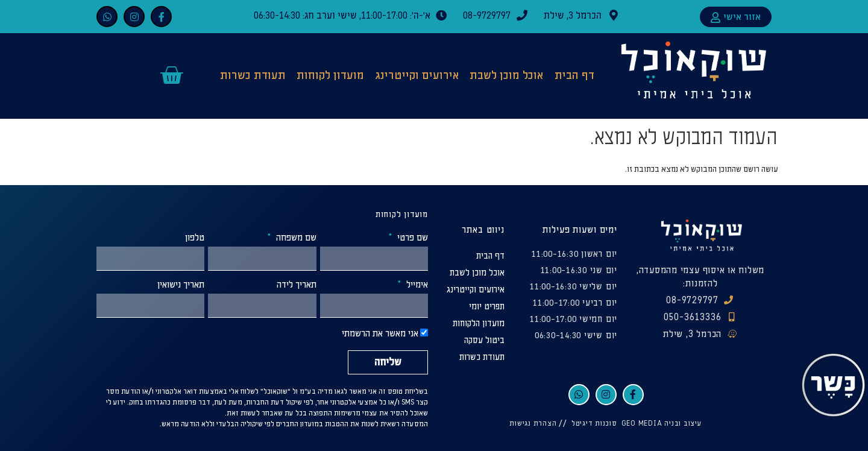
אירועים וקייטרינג (417, 76)
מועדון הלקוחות (479, 323)
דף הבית (574, 76)
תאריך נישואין (181, 285)
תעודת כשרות (253, 76)
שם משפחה (295, 238)
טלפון (195, 238)
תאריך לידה (297, 285)
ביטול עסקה (484, 340)
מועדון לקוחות (330, 76)
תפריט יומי (487, 307)
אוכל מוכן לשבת (506, 76)
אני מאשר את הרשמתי (380, 334)
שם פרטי (411, 238)
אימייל (416, 285)
